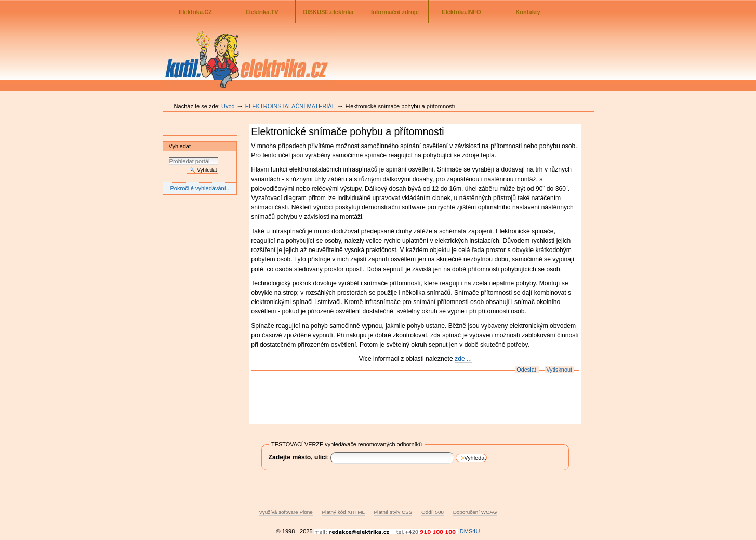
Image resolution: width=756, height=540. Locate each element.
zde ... (463, 359)
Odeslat (526, 370)
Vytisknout (559, 370)
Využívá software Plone (286, 512)
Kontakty (528, 12)
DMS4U (470, 531)
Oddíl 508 (433, 512)
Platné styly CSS (393, 512)
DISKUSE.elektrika (329, 12)
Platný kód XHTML (343, 512)
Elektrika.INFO (461, 12)
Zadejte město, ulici (298, 457)
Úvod (228, 106)
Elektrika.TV (262, 12)
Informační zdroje (395, 12)
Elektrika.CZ (195, 12)
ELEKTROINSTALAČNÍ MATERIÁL (290, 106)
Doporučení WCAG (475, 512)
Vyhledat (180, 146)
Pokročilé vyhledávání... (200, 188)
